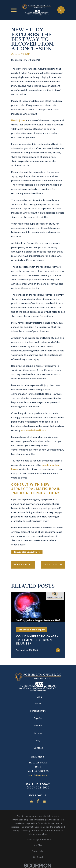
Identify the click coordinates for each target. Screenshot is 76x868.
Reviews (38, 733)
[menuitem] (38, 845)
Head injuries (18, 120)
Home (38, 703)
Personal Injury (38, 711)
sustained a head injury (33, 430)
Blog (38, 740)
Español (38, 718)
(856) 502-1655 (38, 788)
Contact (38, 748)
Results (38, 726)
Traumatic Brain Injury (27, 552)
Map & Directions (38, 775)
